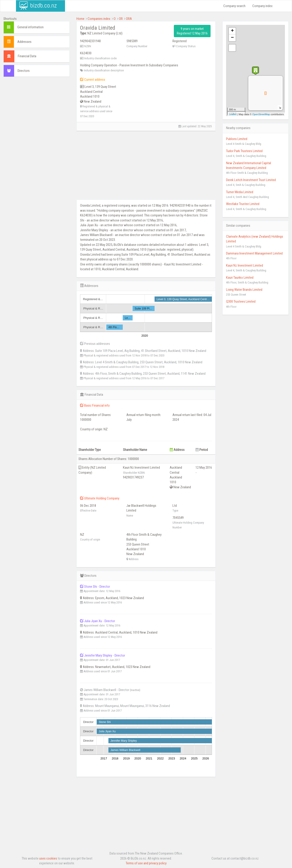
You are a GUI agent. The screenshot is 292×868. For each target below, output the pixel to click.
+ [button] (232, 31)
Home (80, 19)
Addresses (24, 42)
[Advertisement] (36, 150)
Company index (262, 6)
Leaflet (233, 114)
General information (30, 27)
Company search (234, 6)
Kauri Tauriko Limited (240, 278)
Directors (24, 71)
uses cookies (48, 858)
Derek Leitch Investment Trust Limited (251, 180)
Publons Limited (237, 139)
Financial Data (27, 56)
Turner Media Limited (240, 192)
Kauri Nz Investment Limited (245, 265)
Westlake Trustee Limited (243, 204)
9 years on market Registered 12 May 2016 (192, 31)
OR (121, 19)
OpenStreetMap (261, 114)
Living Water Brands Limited (244, 290)
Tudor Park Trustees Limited (244, 151)
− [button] (232, 38)
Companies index (99, 19)
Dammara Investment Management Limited (254, 253)
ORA (129, 19)
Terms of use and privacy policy (146, 863)
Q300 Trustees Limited (241, 301)
